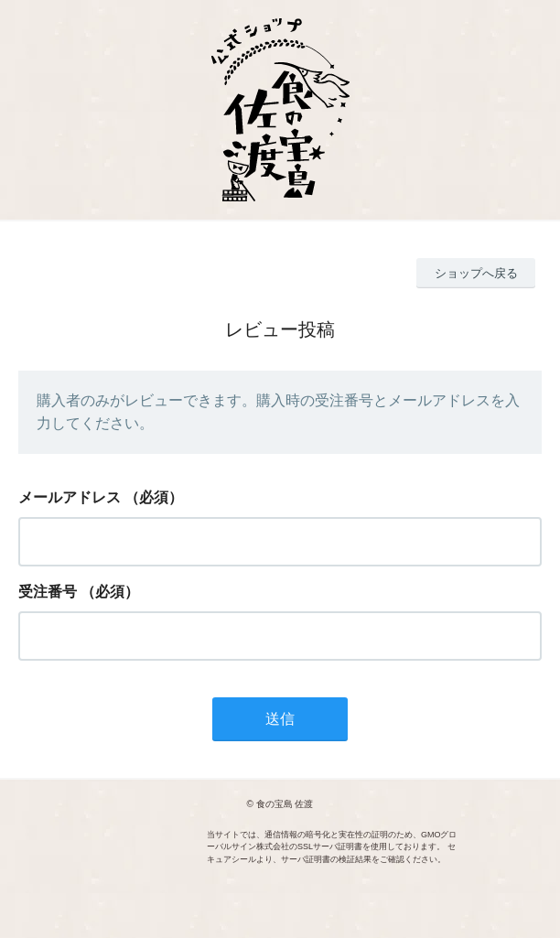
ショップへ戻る (476, 273)
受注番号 (48, 592)
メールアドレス (70, 497)
